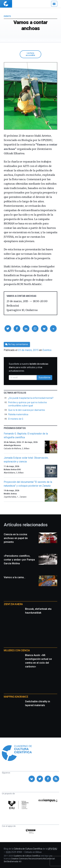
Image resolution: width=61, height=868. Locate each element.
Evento (7, 16)
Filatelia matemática (18, 414)
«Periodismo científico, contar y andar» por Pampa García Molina (19, 560)
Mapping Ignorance (16, 697)
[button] (8, 329)
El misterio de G (16, 419)
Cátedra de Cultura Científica (28, 849)
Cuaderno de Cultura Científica (27, 856)
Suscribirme (45, 377)
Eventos (47, 350)
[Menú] (54, 4)
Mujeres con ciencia (17, 650)
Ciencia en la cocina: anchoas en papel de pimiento (16, 538)
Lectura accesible (30, 54)
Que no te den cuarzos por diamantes (27, 410)
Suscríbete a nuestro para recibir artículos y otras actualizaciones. (29, 367)
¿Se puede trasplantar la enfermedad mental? (31, 398)
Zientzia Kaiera (13, 604)
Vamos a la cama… (15, 577)
